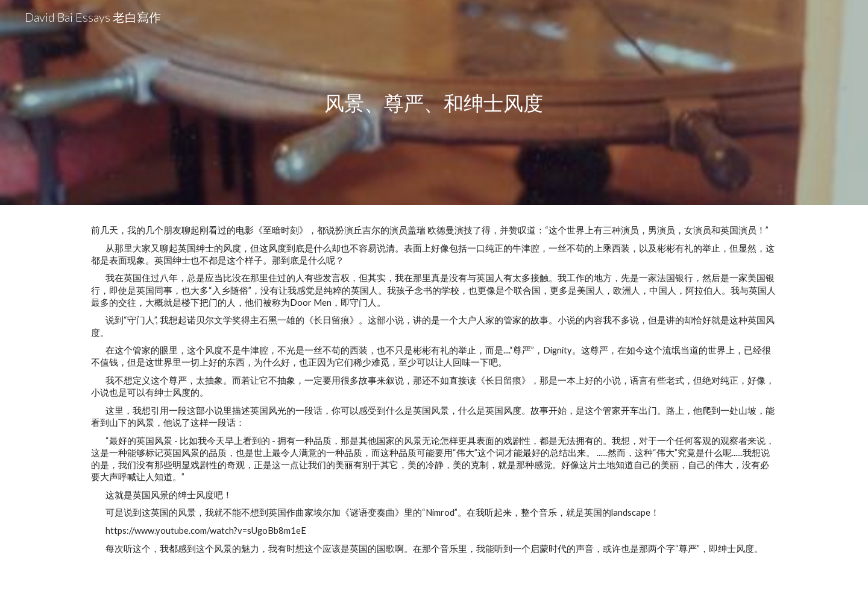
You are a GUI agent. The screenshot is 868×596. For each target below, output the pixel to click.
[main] (434, 103)
